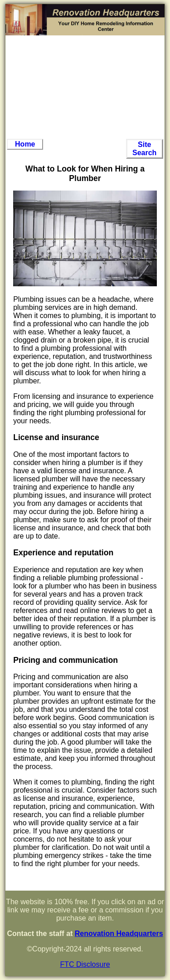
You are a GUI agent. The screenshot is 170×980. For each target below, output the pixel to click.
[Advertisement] (85, 87)
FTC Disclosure (85, 964)
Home (25, 144)
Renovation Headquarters (119, 933)
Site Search (144, 149)
